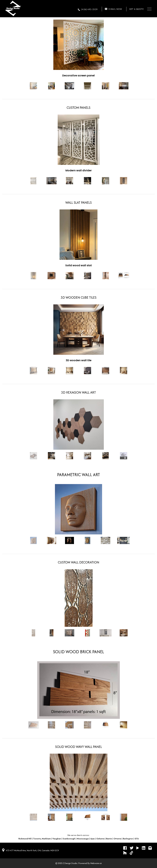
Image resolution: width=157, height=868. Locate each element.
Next (135, 86)
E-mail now (115, 9)
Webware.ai (96, 863)
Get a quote (136, 9)
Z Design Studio (70, 863)
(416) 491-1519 (89, 9)
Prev (22, 86)
